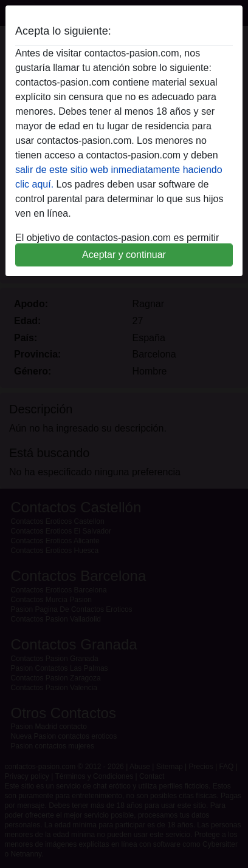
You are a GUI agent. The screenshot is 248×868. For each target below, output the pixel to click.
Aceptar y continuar (124, 255)
